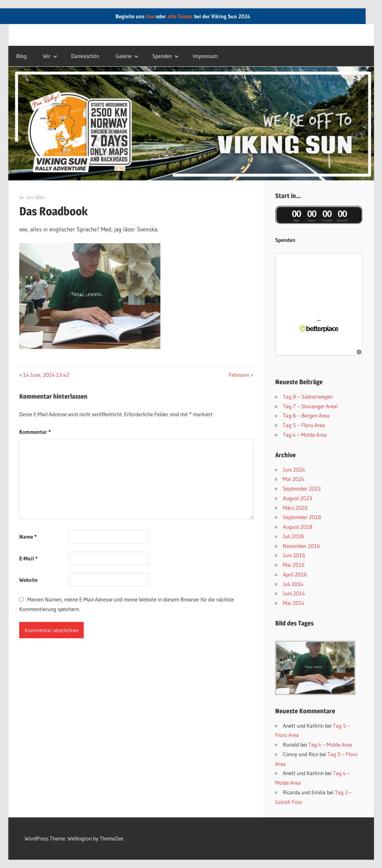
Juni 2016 (294, 555)
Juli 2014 (293, 584)
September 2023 (302, 488)
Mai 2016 (294, 565)
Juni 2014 (294, 593)
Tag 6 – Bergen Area (306, 415)
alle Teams (180, 16)
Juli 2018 (293, 536)
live (150, 16)
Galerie (127, 56)
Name (28, 537)
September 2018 (302, 517)
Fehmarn (239, 375)
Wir (50, 56)
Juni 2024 (294, 470)
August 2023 (297, 498)
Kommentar (35, 432)
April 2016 (295, 574)
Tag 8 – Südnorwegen (308, 397)
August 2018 (298, 527)
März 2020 (295, 508)
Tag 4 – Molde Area (305, 435)
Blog (21, 56)
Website (28, 580)
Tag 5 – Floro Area (304, 425)
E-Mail (28, 558)
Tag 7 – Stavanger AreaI (310, 406)
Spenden (166, 56)
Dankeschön (85, 56)
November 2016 (301, 546)
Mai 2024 (294, 479)
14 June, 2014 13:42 (46, 375)
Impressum (205, 56)
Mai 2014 (294, 603)
